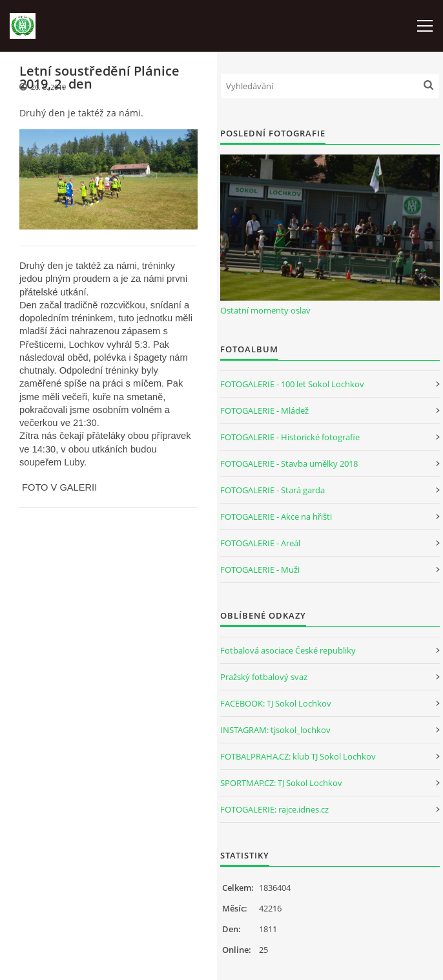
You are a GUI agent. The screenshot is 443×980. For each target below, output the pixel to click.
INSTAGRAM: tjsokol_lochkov (275, 730)
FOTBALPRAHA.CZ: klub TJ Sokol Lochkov (298, 756)
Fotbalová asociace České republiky (288, 650)
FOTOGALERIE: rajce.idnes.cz (274, 809)
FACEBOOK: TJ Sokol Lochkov (276, 703)
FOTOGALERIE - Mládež (264, 410)
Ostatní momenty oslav (265, 310)
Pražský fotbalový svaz (264, 677)
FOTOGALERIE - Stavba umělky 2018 (289, 463)
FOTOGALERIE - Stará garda (273, 490)
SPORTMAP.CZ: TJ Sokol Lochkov (281, 783)
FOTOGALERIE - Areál (260, 543)
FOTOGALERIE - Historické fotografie (290, 437)
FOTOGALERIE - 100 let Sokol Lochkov (292, 384)
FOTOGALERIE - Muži (260, 570)
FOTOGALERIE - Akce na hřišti (276, 517)
